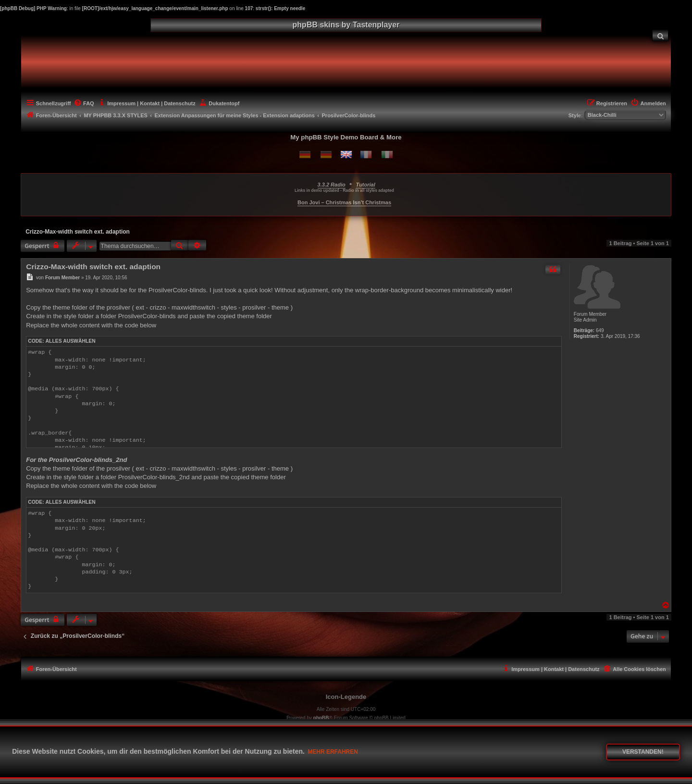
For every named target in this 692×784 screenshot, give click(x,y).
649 (600, 330)
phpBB (321, 718)
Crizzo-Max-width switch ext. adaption (78, 232)
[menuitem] (660, 35)
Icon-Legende (346, 697)
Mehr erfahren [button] (333, 752)
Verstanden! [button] (643, 752)
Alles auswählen (71, 341)
